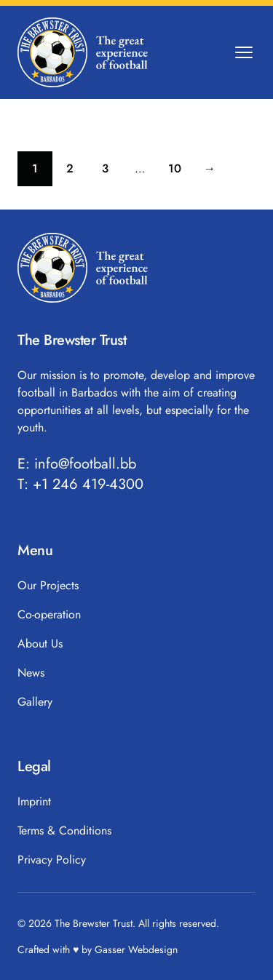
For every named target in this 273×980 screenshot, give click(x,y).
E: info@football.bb (77, 464)
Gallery (35, 702)
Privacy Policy (52, 860)
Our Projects (48, 585)
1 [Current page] (42, 172)
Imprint (34, 801)
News (31, 673)
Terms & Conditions (64, 830)
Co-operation (49, 614)
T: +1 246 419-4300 (80, 485)
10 (180, 172)
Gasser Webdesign (136, 949)
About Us (40, 644)
